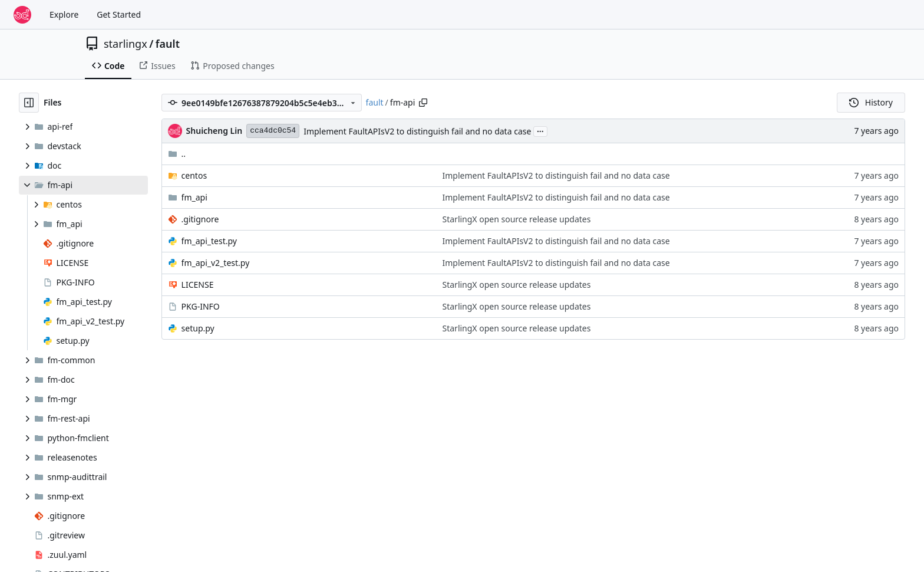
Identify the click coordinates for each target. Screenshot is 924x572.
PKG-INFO (201, 306)
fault (168, 44)
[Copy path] (423, 103)
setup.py (198, 328)
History (871, 102)
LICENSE (198, 285)
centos (194, 175)
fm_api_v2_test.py (216, 263)
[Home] (22, 15)
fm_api (194, 197)
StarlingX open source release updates (517, 219)
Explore (64, 14)
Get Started (119, 14)
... (540, 130)
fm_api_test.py (209, 241)
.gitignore (200, 219)
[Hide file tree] (29, 103)
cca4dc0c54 (273, 131)
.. (177, 154)
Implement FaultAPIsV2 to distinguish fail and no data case (417, 131)
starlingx (126, 44)
